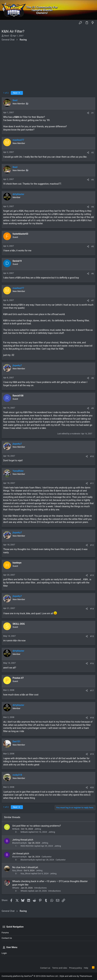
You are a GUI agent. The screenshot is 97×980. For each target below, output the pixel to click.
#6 (93, 274)
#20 (92, 787)
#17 (92, 691)
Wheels (16, 888)
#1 (93, 113)
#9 (93, 408)
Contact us (7, 938)
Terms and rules (60, 968)
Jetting (38, 829)
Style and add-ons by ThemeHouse (76, 976)
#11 (92, 483)
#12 (92, 545)
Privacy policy (75, 968)
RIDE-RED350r (27, 846)
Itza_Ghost (17, 870)
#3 (93, 180)
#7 (93, 301)
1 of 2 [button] (6, 93)
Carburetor (47, 857)
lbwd (6, 36)
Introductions (40, 888)
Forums (5, 933)
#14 (92, 609)
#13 (92, 575)
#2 (93, 153)
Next (17, 93)
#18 (92, 718)
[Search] (92, 10)
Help (86, 968)
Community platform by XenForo (30, 976)
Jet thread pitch (21, 854)
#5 (93, 246)
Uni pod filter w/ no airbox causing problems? (37, 826)
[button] (5, 23)
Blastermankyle (19, 843)
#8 (93, 378)
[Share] (88, 113)
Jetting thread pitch (23, 840)
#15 (92, 636)
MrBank (16, 829)
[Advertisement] (48, 67)
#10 (92, 456)
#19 (92, 754)
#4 (93, 207)
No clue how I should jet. (25, 867)
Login (4, 953)
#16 (92, 663)
